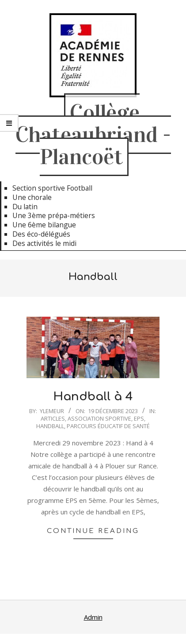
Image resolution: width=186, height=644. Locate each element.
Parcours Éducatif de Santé (108, 426)
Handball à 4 (93, 397)
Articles (53, 418)
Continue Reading (93, 531)
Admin (93, 617)
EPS (139, 418)
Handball (50, 426)
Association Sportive (99, 418)
